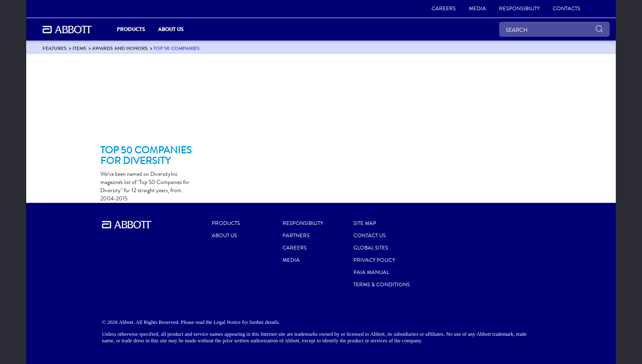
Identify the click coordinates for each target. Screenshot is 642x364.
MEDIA (291, 260)
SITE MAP (365, 223)
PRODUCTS (226, 223)
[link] (444, 9)
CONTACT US (370, 236)
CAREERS (295, 248)
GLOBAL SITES (371, 248)
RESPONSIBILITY (303, 223)
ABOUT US (224, 236)
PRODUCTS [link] (131, 29)
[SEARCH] (554, 29)
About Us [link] (171, 29)
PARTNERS (296, 236)
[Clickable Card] (146, 103)
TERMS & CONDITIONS (382, 285)
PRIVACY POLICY (374, 260)
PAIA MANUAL (371, 272)
